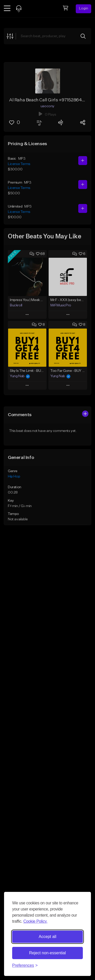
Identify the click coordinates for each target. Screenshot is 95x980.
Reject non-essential (48, 953)
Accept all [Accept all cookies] (48, 937)
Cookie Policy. (35, 921)
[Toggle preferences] (25, 965)
